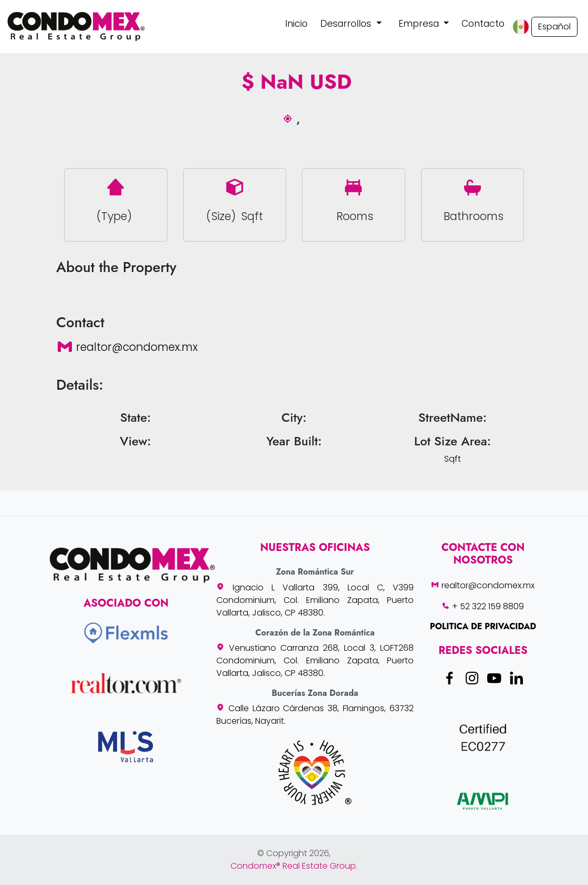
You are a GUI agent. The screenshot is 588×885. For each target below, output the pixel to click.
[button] (351, 24)
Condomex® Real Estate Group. (294, 866)
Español (554, 27)
